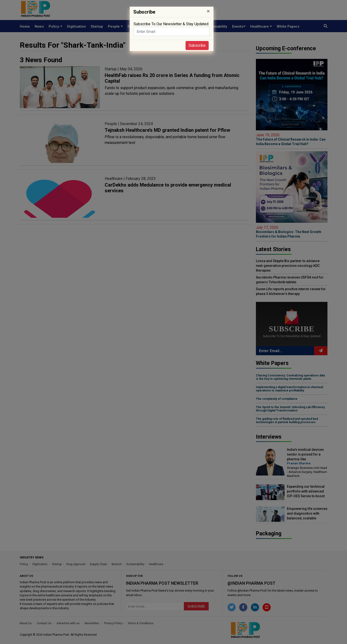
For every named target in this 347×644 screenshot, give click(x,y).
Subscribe (197, 45)
